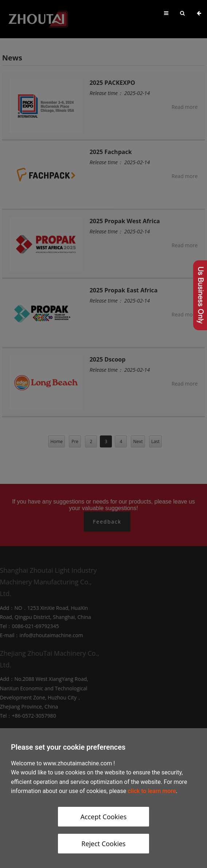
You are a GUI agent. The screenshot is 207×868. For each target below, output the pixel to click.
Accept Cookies (104, 817)
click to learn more (152, 791)
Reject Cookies (103, 844)
